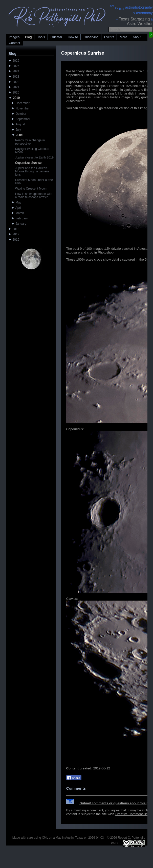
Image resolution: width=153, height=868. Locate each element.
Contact (15, 43)
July (17, 130)
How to (73, 37)
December (21, 103)
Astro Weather (140, 24)
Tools (41, 37)
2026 (14, 61)
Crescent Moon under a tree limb (34, 182)
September (21, 119)
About (137, 37)
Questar (56, 37)
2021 (14, 87)
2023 (14, 77)
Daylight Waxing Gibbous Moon (32, 151)
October (19, 114)
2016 (14, 240)
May (17, 202)
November (21, 108)
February (20, 218)
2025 (14, 66)
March (18, 213)
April (17, 208)
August (18, 124)
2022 (14, 82)
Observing (91, 37)
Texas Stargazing (134, 19)
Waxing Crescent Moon (31, 189)
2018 (14, 229)
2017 (14, 234)
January (19, 224)
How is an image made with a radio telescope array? (34, 196)
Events (109, 37)
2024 (14, 71)
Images (14, 37)
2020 (14, 93)
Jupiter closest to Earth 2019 (34, 157)
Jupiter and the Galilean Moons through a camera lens (32, 171)
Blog (28, 37)
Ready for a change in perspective (30, 142)
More (123, 37)
